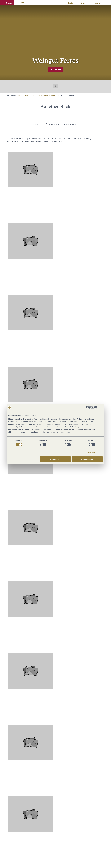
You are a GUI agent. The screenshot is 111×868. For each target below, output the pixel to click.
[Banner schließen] (102, 408)
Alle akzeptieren (87, 459)
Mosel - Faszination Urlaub (28, 95)
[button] (7, 3)
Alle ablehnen (55, 459)
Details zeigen (93, 453)
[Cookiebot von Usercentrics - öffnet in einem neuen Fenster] (88, 408)
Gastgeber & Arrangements (49, 95)
